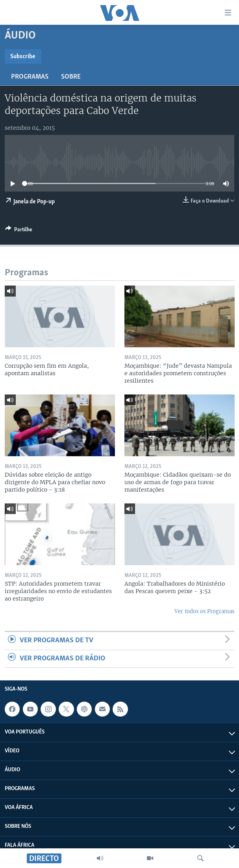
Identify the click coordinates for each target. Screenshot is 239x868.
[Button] (19, 231)
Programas (30, 77)
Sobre (71, 77)
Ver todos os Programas (204, 611)
